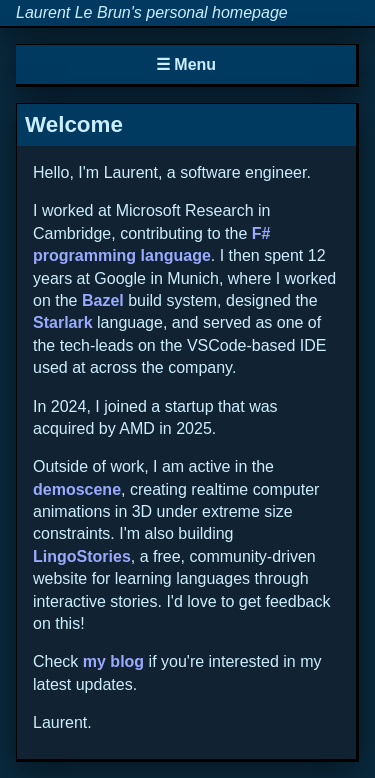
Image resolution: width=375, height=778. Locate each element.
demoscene (77, 489)
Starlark (63, 322)
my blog (113, 661)
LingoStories (82, 556)
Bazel (103, 300)
